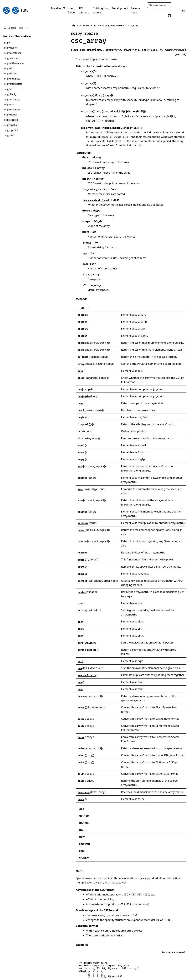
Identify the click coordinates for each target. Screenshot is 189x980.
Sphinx (24, 975)
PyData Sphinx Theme (164, 972)
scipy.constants (12, 53)
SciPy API (63, 25)
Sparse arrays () (88, 26)
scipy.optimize (12, 110)
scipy (7, 43)
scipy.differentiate (14, 63)
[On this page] (184, 10)
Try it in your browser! (173, 862)
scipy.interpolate (13, 84)
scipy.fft (8, 68)
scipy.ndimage (12, 99)
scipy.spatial (11, 125)
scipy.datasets (12, 58)
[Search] (17, 28)
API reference (84, 10)
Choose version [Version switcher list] (158, 5)
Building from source (101, 10)
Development (120, 8)
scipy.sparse (11, 120)
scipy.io (8, 89)
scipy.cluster (11, 48)
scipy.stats (10, 135)
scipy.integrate (12, 79)
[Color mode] (176, 5)
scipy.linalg (10, 94)
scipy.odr (9, 104)
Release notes (136, 10)
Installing (57, 8)
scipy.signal (10, 115)
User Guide (71, 10)
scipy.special (11, 130)
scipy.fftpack (11, 73)
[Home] (53, 26)
